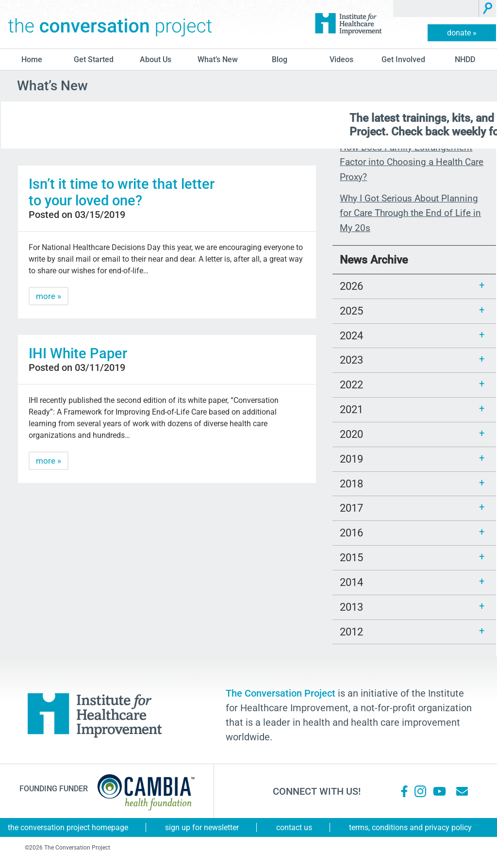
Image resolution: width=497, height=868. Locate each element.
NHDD (465, 59)
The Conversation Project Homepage (68, 827)
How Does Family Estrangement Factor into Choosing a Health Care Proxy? (412, 162)
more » (49, 296)
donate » (462, 33)
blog (280, 59)
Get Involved (403, 59)
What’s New (218, 59)
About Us (156, 59)
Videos (341, 59)
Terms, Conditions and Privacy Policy (410, 827)
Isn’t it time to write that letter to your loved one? (122, 192)
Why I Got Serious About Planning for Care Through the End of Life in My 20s (410, 213)
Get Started (94, 59)
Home (32, 59)
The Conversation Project (110, 24)
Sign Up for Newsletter (202, 827)
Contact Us (294, 827)
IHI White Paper (78, 353)
